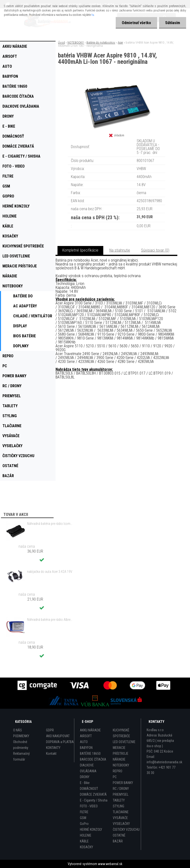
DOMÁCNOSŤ (89, 789)
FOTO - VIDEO (89, 806)
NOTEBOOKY (76, 42)
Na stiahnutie (120, 250)
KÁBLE (84, 841)
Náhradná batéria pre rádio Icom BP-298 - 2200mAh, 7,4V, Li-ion (50, 524)
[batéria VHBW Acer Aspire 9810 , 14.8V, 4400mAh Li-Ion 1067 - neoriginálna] (116, 85)
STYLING (119, 806)
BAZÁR (118, 841)
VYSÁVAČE (120, 818)
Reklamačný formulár (21, 756)
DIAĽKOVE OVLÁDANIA (88, 768)
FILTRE (84, 812)
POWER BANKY (123, 783)
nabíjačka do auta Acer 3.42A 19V (50, 572)
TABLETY (119, 800)
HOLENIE (86, 835)
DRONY (85, 777)
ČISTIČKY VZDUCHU (126, 830)
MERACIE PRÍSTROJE (121, 751)
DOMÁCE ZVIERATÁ (93, 794)
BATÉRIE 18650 (90, 754)
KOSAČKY (86, 847)
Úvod (61, 42)
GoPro (84, 824)
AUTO (84, 742)
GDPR (50, 730)
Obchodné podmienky (21, 745)
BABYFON (86, 748)
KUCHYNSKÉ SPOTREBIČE (121, 733)
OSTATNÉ (119, 835)
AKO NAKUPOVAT (58, 736)
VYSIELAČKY (121, 824)
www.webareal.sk (110, 864)
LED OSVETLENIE (124, 742)
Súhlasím (173, 23)
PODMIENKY (21, 736)
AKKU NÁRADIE (90, 730)
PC (115, 777)
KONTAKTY (53, 748)
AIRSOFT (86, 736)
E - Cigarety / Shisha (94, 800)
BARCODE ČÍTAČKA (93, 759)
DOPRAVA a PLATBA (60, 742)
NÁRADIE (119, 759)
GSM (83, 818)
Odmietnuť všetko (136, 23)
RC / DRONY (121, 789)
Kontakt (51, 754)
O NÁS (18, 730)
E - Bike (85, 783)
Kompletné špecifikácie (80, 250)
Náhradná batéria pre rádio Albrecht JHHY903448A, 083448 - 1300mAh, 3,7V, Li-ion (50, 620)
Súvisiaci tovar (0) (155, 250)
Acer (120, 42)
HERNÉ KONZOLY (91, 830)
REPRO (118, 771)
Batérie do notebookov (101, 42)
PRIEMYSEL (121, 794)
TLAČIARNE (121, 812)
